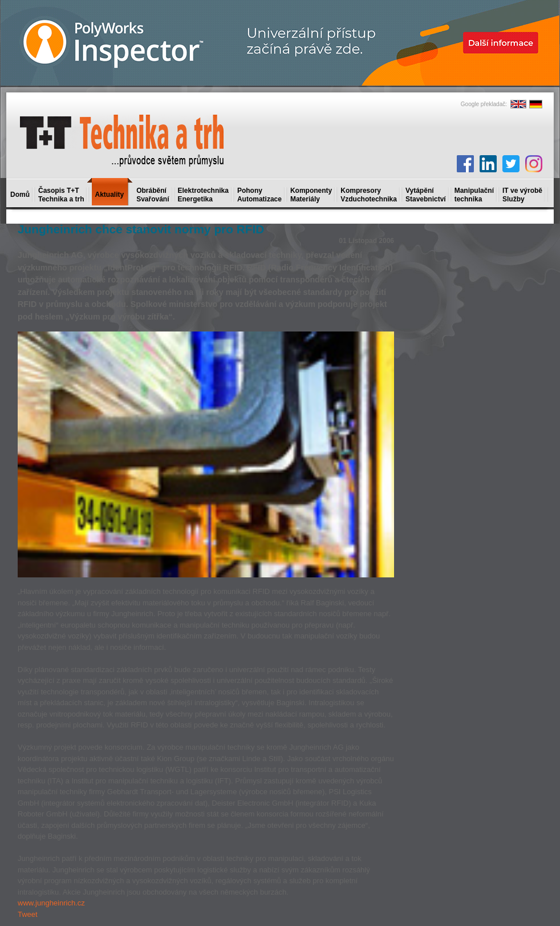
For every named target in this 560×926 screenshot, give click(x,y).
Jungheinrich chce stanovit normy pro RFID (141, 229)
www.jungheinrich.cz (51, 903)
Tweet (28, 914)
